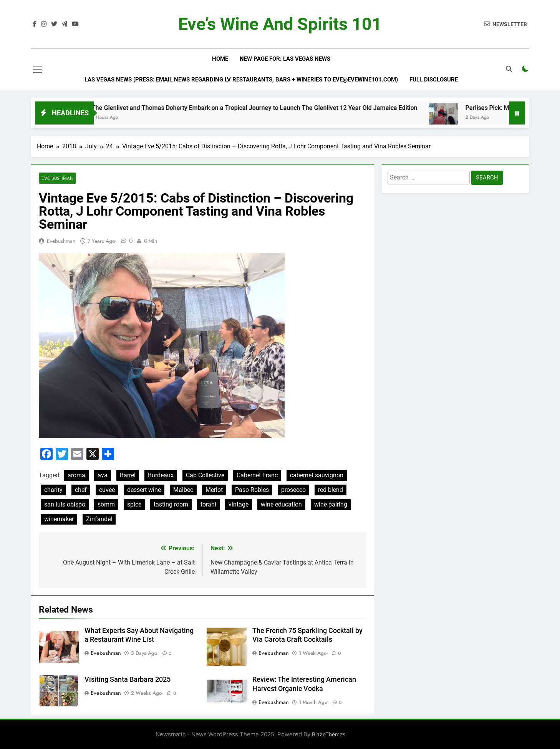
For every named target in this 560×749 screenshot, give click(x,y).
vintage (239, 504)
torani (208, 504)
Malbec (183, 490)
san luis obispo (65, 504)
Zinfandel (99, 519)
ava (103, 475)
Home (220, 59)
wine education (281, 504)
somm (106, 504)
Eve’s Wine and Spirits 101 (280, 24)
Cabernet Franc (257, 475)
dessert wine (144, 490)
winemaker (59, 519)
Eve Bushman (57, 178)
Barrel (128, 475)
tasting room (171, 504)
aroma (76, 475)
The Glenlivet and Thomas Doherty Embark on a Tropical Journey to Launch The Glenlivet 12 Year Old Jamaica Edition (265, 108)
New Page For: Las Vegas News (285, 59)
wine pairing (331, 504)
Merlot (214, 490)
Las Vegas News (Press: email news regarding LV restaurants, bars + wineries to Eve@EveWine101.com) (241, 80)
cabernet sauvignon (317, 475)
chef (81, 490)
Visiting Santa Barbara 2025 (128, 679)
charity (53, 490)
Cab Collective (205, 475)
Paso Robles (252, 490)
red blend (331, 490)
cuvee (107, 490)
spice (134, 504)
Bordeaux (161, 475)
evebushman (61, 241)
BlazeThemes (329, 734)
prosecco (293, 490)
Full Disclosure (434, 80)
